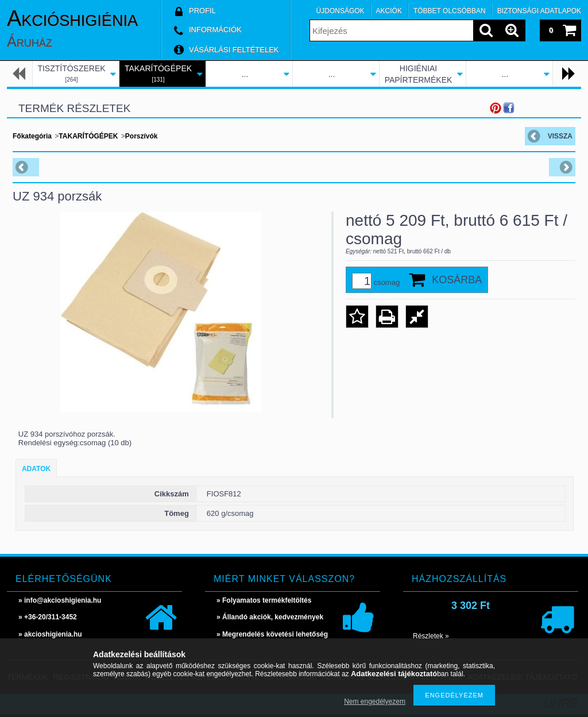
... (245, 74)
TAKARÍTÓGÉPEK (88, 136)
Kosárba (457, 280)
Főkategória (32, 136)
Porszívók (142, 136)
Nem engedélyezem (375, 701)
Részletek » (431, 636)
